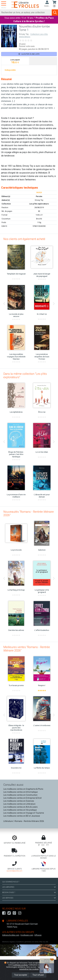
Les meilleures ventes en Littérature (19, 804)
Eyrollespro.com (27, 935)
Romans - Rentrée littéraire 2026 (29, 821)
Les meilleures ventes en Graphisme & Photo (23, 789)
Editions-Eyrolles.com (11, 935)
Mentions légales (9, 942)
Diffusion (38, 935)
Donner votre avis (27, 46)
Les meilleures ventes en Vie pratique (20, 810)
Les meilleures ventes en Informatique (21, 792)
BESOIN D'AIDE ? (29, 892)
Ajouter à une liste (29, 54)
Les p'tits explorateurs (39, 204)
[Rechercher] (26, 13)
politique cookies (20, 965)
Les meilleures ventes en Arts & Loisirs (20, 807)
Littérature (8, 821)
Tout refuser (38, 975)
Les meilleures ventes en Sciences (19, 801)
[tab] (15, 61)
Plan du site (44, 942)
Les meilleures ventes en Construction (20, 795)
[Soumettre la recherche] (55, 13)
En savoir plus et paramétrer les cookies (36, 968)
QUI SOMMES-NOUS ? (11, 882)
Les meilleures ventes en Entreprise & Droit (22, 798)
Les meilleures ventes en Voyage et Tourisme (24, 813)
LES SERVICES (29, 898)
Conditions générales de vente (27, 942)
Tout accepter (21, 975)
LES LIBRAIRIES (29, 887)
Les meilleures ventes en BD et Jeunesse (22, 816)
